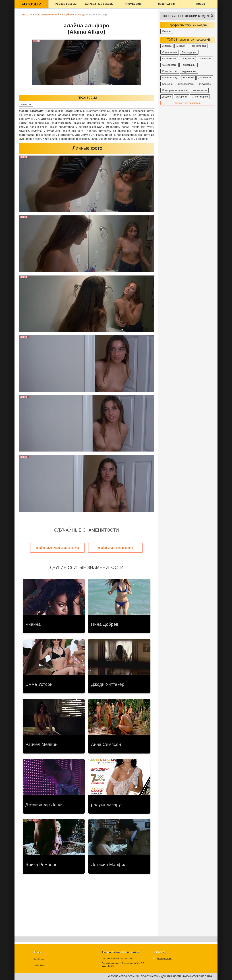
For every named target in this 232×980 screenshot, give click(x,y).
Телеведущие (189, 52)
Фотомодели (169, 59)
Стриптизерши (200, 97)
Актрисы (167, 46)
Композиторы (170, 71)
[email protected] (165, 958)
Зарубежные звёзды (99, 4)
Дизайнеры (205, 78)
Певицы (167, 31)
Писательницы (170, 78)
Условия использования (123, 976)
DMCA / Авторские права (198, 976)
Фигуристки (205, 84)
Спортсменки (170, 52)
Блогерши (168, 84)
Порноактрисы (198, 46)
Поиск (201, 4)
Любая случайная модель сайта (58, 548)
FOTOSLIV (31, 4)
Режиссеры (205, 59)
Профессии (133, 4)
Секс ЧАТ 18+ (167, 4)
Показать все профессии (188, 103)
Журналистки (189, 71)
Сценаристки (169, 65)
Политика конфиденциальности (161, 976)
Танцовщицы (188, 65)
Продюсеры (187, 59)
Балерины (181, 97)
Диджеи (167, 97)
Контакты (40, 965)
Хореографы (200, 90)
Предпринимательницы (175, 90)
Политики (188, 78)
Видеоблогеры (186, 84)
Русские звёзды (65, 4)
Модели (181, 46)
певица (26, 104)
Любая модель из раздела (115, 548)
